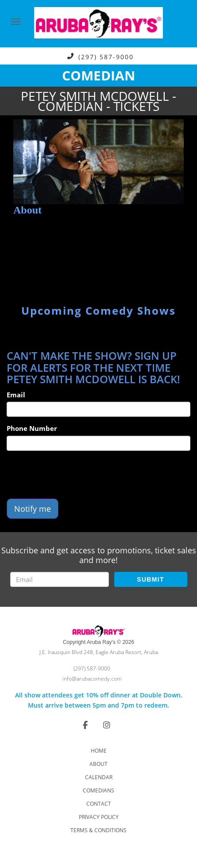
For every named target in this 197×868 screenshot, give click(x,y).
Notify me (33, 509)
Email (16, 395)
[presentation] (74, 475)
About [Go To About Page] (98, 764)
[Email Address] (60, 579)
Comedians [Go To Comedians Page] (98, 790)
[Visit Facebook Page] (85, 725)
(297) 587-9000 (106, 56)
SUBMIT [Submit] (150, 579)
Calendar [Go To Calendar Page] (99, 777)
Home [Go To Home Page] (99, 751)
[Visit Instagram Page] (107, 725)
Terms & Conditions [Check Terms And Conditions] (98, 830)
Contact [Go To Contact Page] (99, 804)
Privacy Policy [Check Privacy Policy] (99, 817)
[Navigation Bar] (16, 22)
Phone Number (32, 428)
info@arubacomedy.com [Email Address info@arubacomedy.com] (92, 679)
